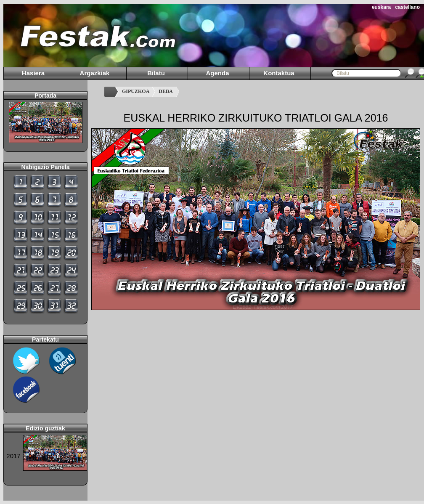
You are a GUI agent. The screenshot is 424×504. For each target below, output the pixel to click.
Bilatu (156, 73)
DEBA (166, 91)
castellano (407, 7)
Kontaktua (279, 73)
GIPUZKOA (136, 91)
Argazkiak (95, 73)
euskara (381, 7)
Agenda (217, 73)
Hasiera (33, 73)
